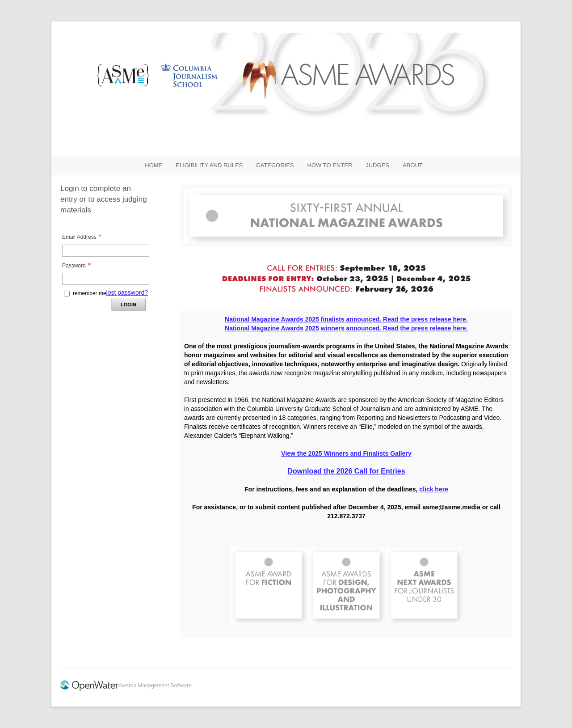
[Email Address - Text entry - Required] (106, 251)
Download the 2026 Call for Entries (346, 471)
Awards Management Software (155, 686)
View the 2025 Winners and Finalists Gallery (346, 453)
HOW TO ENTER (330, 165)
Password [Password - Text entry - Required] (79, 266)
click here (434, 489)
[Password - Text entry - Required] (106, 279)
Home (154, 165)
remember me (90, 293)
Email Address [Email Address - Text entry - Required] (84, 237)
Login (128, 305)
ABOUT (413, 165)
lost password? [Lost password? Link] (127, 292)
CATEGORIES (275, 165)
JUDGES (377, 165)
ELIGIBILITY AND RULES (209, 165)
